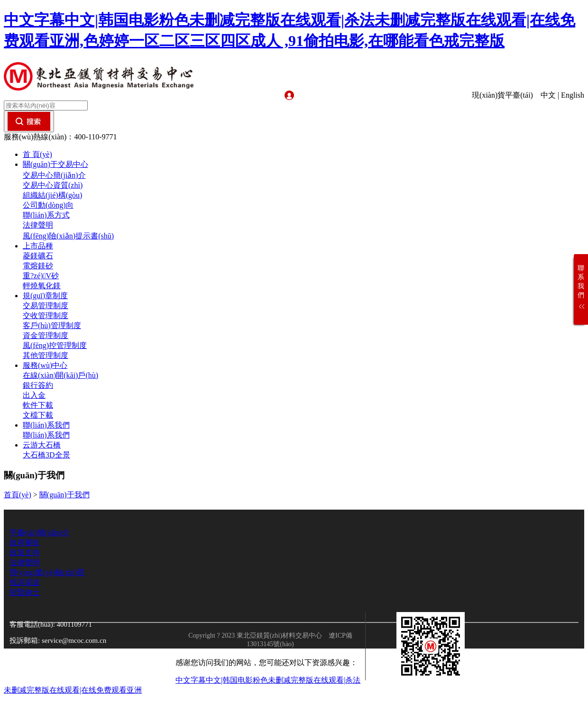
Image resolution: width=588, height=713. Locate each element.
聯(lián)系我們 (46, 425)
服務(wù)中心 (45, 365)
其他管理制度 (46, 355)
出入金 (34, 395)
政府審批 (25, 543)
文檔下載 (38, 415)
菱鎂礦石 (38, 256)
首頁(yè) (18, 495)
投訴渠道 (25, 582)
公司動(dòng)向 (48, 205)
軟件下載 (38, 405)
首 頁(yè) (37, 154)
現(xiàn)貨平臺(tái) (505, 95)
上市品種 (38, 246)
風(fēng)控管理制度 (55, 345)
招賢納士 (25, 592)
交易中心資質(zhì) (53, 185)
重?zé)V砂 (41, 276)
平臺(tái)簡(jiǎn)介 (40, 533)
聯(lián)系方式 (46, 215)
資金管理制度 (46, 335)
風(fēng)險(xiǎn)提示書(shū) (68, 236)
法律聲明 (38, 225)
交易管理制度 (46, 306)
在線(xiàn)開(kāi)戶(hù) (60, 375)
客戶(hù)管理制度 (52, 325)
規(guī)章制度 (45, 296)
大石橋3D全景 (46, 455)
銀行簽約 (38, 385)
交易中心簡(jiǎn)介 (54, 175)
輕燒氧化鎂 (42, 286)
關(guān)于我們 (64, 495)
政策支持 (25, 553)
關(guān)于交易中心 (55, 164)
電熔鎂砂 (38, 266)
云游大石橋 (42, 445)
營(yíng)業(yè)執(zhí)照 (47, 572)
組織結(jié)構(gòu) (52, 195)
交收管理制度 (46, 315)
